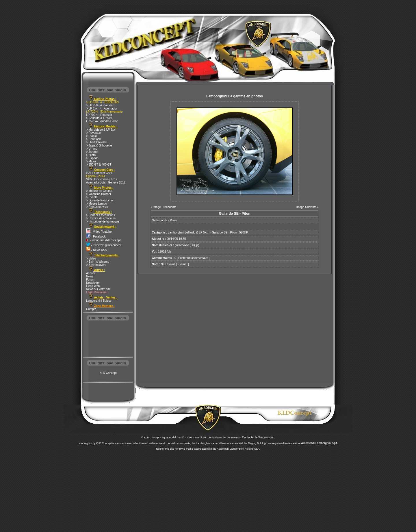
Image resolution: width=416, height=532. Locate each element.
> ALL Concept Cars (99, 173)
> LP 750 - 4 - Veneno (100, 105)
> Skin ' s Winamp (98, 262)
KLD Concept (108, 373)
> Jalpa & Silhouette (99, 145)
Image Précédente (165, 207)
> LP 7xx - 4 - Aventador (102, 109)
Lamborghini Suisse (99, 301)
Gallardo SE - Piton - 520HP (230, 232)
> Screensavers (96, 265)
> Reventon (93, 133)
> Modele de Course (99, 191)
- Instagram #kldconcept (103, 240)
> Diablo (91, 136)
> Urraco (92, 149)
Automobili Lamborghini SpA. (320, 443)
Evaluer (183, 264)
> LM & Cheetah (97, 142)
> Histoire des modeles (101, 218)
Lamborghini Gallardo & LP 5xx (188, 232)
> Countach (93, 139)
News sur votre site (98, 289)
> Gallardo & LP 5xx (99, 118)
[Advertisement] (108, 339)
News (90, 276)
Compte (91, 309)
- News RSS (96, 250)
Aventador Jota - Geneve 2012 (106, 182)
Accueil (91, 273)
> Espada (92, 158)
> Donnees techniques (101, 215)
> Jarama (92, 152)
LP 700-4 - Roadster (99, 115)
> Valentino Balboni (99, 194)
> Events (92, 197)
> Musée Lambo (96, 204)
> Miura (91, 161)
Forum (90, 280)
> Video (91, 258)
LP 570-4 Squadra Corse (102, 121)
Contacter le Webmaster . (258, 437)
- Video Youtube (99, 232)
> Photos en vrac (97, 207)
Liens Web (93, 286)
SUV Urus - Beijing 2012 (102, 179)
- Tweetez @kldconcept (104, 245)
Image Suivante (307, 207)
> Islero (91, 155)
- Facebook (96, 237)
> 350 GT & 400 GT (99, 165)
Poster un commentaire (193, 258)
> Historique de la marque (103, 221)
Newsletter (93, 283)
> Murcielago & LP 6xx (101, 130)
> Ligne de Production (100, 200)
